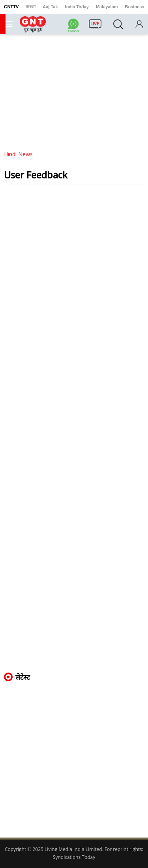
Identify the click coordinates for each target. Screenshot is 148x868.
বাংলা (31, 7)
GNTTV (11, 7)
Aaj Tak (50, 7)
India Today (77, 7)
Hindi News (18, 154)
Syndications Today (74, 857)
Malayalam (107, 7)
